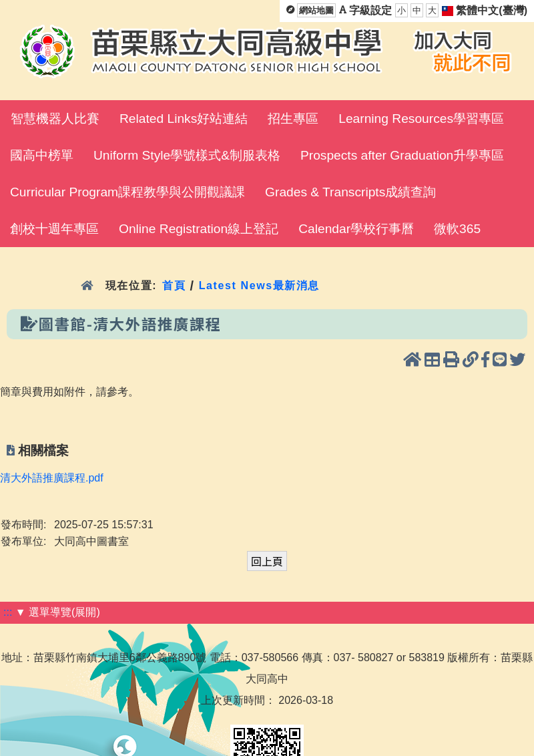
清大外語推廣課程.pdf (52, 478)
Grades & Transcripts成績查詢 (350, 192)
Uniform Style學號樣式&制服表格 (187, 155)
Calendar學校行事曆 (356, 229)
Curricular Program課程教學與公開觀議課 (127, 192)
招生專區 (293, 119)
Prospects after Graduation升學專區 (402, 155)
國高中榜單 (42, 155)
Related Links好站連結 (184, 119)
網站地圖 (316, 10)
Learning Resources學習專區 (421, 119)
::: (8, 612)
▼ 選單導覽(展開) (58, 612)
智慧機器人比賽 (55, 119)
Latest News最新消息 (259, 286)
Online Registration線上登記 (199, 229)
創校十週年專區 (54, 229)
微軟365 (457, 229)
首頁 (174, 286)
